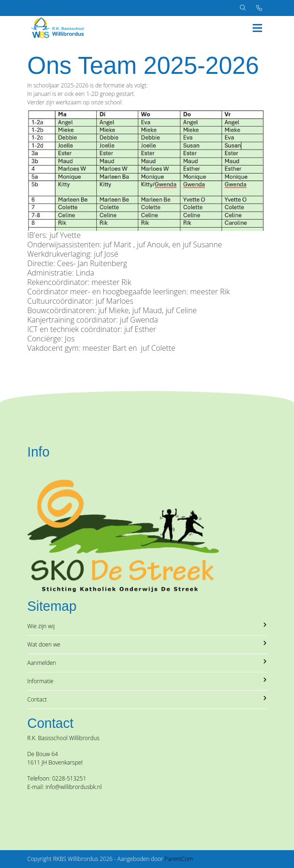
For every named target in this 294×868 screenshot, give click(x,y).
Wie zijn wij (147, 626)
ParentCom (179, 859)
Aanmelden (147, 663)
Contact (147, 699)
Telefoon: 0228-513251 (57, 778)
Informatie (147, 681)
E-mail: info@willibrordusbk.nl (64, 787)
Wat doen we (147, 644)
